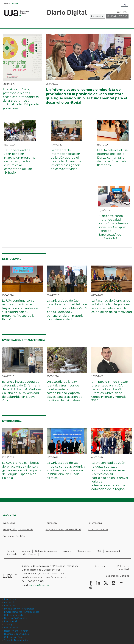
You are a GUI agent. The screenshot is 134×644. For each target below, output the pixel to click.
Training (8, 625)
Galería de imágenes (46, 551)
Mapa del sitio (84, 551)
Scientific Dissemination (16, 640)
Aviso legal (101, 566)
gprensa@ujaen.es (39, 585)
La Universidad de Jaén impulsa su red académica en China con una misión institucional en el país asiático (66, 470)
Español (15, 3)
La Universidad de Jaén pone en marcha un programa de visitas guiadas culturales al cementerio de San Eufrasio (20, 161)
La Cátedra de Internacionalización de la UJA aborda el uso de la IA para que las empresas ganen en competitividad (66, 160)
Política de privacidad (123, 568)
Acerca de (12, 554)
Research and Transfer (16, 631)
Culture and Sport (14, 637)
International (11, 628)
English (7, 3)
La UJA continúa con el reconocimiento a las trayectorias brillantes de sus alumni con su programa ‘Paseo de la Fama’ (20, 310)
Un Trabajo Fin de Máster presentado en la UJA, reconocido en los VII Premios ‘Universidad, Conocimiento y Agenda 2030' (110, 391)
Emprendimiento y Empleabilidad (63, 530)
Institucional (9, 523)
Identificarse (29, 554)
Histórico (25, 551)
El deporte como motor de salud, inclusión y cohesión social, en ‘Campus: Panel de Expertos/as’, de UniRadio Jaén (113, 227)
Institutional (11, 621)
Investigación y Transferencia (18, 530)
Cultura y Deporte (98, 530)
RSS (99, 551)
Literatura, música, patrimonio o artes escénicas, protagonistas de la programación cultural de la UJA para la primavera (21, 99)
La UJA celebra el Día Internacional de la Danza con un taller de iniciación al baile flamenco (112, 158)
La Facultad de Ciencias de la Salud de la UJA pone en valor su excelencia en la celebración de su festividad (112, 306)
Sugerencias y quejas (117, 576)
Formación (51, 523)
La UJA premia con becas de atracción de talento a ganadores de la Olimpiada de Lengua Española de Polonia (22, 470)
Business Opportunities (16, 634)
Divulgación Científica (14, 536)
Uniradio (67, 551)
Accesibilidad (113, 551)
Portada (11, 551)
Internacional (95, 523)
